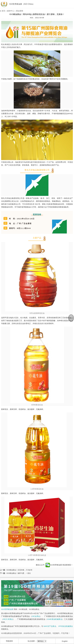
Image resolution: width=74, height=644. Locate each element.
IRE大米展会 (8, 619)
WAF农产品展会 (50, 626)
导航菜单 (9, 641)
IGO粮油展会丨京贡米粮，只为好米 (19, 570)
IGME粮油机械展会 (55, 619)
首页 (3, 11)
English (65, 641)
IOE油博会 (36, 616)
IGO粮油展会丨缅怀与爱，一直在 (19, 573)
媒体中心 (11, 11)
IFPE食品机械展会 (66, 626)
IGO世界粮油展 (54, 565)
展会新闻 (20, 11)
